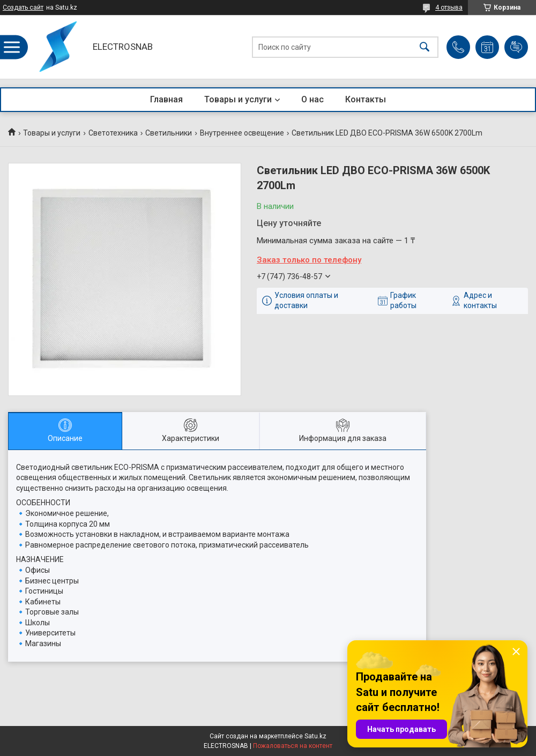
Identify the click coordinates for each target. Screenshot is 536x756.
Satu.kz (315, 736)
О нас (312, 99)
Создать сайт (23, 8)
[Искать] (425, 47)
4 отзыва (449, 8)
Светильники (169, 133)
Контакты (366, 99)
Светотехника (113, 133)
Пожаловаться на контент (293, 746)
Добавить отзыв (516, 47)
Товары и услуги (238, 99)
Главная (166, 99)
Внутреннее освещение (242, 133)
